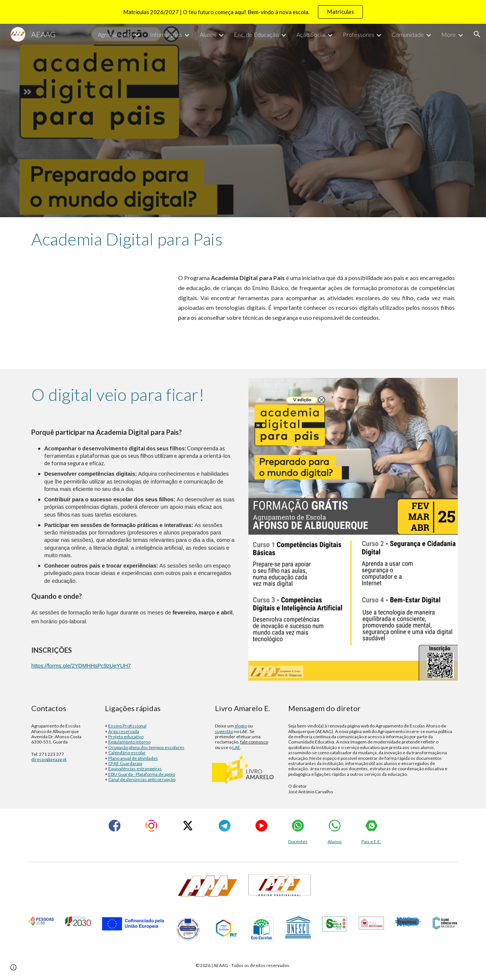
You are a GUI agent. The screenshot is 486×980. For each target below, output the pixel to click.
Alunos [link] (208, 34)
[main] (243, 239)
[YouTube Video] (96, 315)
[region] (243, 12)
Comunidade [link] (408, 34)
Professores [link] (358, 34)
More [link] (449, 34)
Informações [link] (166, 34)
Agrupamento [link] (115, 34)
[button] (477, 34)
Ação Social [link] (311, 34)
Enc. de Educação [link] (256, 34)
